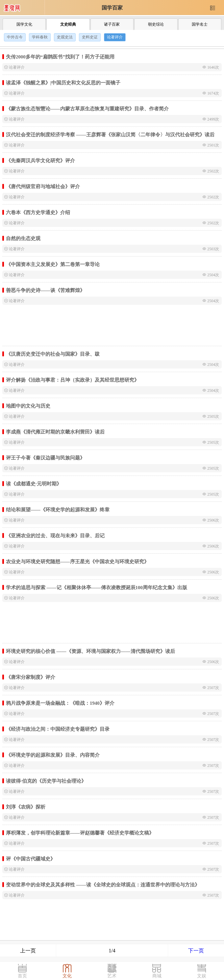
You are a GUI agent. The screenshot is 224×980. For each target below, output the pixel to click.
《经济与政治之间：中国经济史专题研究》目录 (58, 729)
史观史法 (65, 37)
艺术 (112, 976)
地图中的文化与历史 (28, 406)
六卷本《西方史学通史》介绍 (38, 212)
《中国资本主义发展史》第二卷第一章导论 (53, 264)
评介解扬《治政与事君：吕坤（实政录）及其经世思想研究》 (73, 380)
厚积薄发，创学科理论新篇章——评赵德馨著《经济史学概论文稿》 (80, 833)
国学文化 (24, 24)
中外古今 (15, 37)
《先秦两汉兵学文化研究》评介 (40, 160)
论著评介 (115, 37)
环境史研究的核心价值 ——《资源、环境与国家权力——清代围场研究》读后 (90, 651)
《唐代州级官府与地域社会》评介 (43, 186)
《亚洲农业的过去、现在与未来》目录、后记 (55, 535)
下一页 (196, 951)
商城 (157, 976)
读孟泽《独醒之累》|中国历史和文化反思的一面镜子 (63, 83)
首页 (22, 976)
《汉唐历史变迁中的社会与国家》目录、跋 (53, 354)
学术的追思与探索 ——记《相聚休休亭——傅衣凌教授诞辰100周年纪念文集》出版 (97, 587)
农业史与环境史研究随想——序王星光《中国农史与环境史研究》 (77, 561)
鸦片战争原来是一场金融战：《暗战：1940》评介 (60, 703)
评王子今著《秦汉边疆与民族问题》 (45, 458)
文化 (67, 976)
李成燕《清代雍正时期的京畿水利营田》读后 (55, 432)
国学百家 (112, 8)
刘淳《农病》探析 (26, 807)
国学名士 (200, 24)
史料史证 (90, 37)
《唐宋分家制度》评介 (31, 677)
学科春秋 (40, 37)
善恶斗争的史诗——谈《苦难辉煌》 (45, 290)
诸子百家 (112, 24)
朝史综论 (156, 24)
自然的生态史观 (23, 238)
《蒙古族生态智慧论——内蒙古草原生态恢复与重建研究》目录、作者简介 (87, 109)
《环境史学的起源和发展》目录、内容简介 (53, 755)
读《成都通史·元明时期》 (34, 484)
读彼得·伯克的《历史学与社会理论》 (46, 781)
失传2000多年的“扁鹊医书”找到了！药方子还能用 (60, 57)
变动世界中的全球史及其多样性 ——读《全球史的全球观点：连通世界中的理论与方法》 (103, 885)
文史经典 (68, 24)
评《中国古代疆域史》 (31, 859)
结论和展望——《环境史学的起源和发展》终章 (58, 510)
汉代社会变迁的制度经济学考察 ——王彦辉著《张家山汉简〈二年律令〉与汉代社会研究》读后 (110, 134)
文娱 (202, 976)
